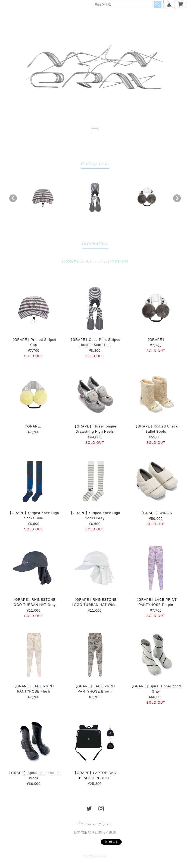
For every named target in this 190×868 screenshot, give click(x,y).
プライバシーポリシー (95, 824)
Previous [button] (13, 198)
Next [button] (177, 198)
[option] (43, 197)
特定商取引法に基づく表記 (95, 833)
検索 (158, 4)
